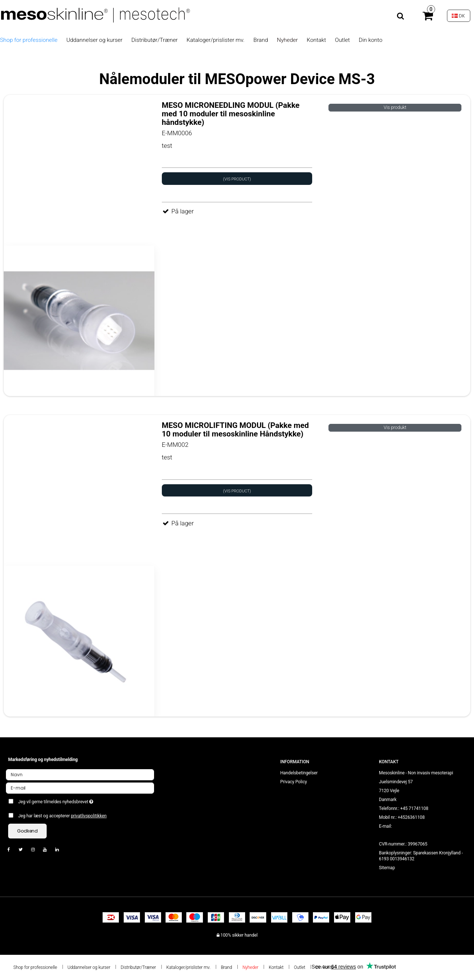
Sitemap (387, 868)
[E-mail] (80, 788)
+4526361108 (411, 817)
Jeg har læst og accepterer (62, 816)
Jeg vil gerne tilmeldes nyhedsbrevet (82, 800)
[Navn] (80, 774)
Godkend (27, 831)
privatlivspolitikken (89, 816)
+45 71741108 (414, 808)
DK (458, 16)
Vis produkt (395, 107)
